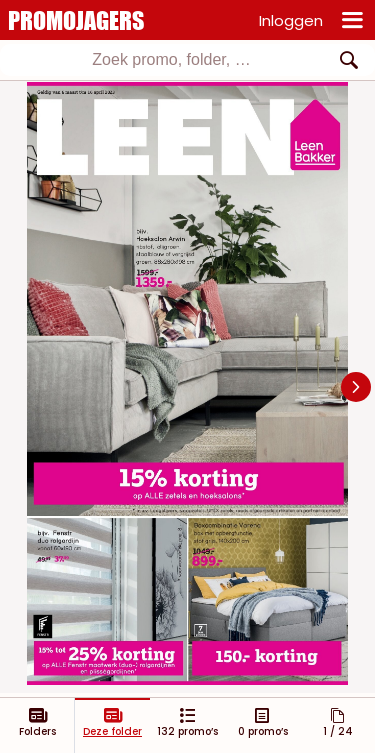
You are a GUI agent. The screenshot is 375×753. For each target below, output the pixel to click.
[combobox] (187, 60)
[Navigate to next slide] (356, 387)
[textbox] (171, 60)
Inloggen (291, 20)
